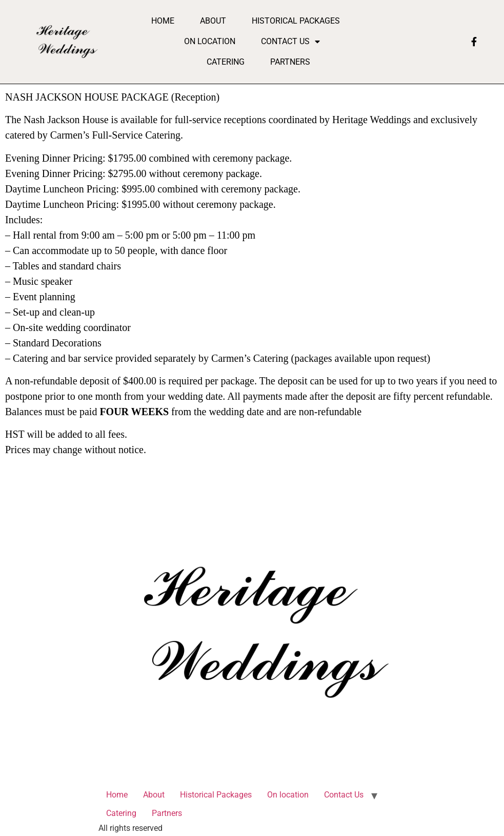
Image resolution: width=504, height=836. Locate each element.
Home (163, 21)
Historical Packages (296, 21)
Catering (226, 62)
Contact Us (290, 42)
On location (210, 41)
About (213, 21)
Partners (290, 62)
